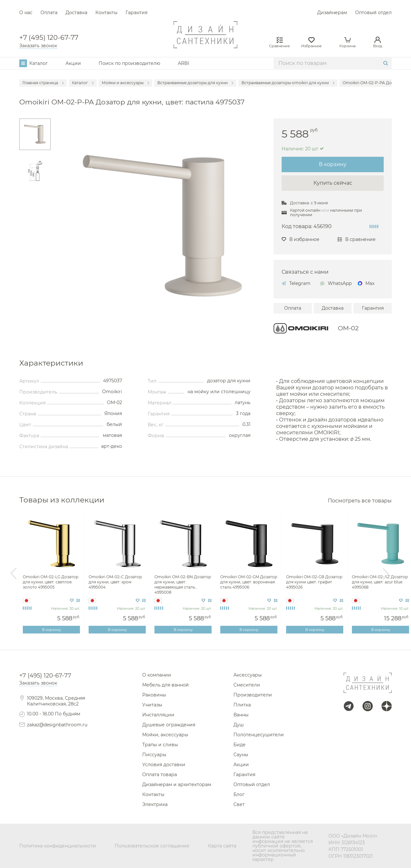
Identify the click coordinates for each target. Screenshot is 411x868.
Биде (240, 745)
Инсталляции (158, 715)
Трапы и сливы (160, 745)
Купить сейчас (333, 183)
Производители (253, 695)
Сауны (241, 755)
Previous (13, 574)
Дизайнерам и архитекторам (177, 784)
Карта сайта (222, 846)
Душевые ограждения (169, 725)
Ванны (241, 715)
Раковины (154, 695)
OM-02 (348, 328)
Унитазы (152, 705)
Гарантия (136, 13)
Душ (239, 725)
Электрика (155, 804)
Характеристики (51, 363)
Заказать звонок (38, 46)
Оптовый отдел (373, 13)
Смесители (247, 685)
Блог (239, 794)
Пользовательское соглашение (152, 846)
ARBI (184, 63)
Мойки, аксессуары (165, 735)
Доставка (76, 13)
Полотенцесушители (259, 735)
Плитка (242, 705)
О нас (26, 13)
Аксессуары (248, 675)
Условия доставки (164, 765)
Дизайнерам (332, 13)
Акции (73, 63)
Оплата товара (160, 775)
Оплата (49, 13)
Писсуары (154, 755)
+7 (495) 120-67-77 (49, 38)
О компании (157, 675)
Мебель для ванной (166, 685)
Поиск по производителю (129, 63)
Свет (239, 804)
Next (386, 574)
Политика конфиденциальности (58, 846)
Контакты (106, 13)
